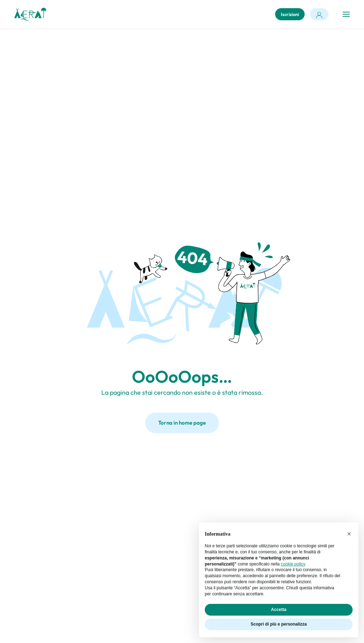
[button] (346, 14)
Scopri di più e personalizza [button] (279, 624)
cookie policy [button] (293, 564)
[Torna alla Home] (30, 14)
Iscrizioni (290, 14)
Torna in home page (182, 423)
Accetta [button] (279, 610)
